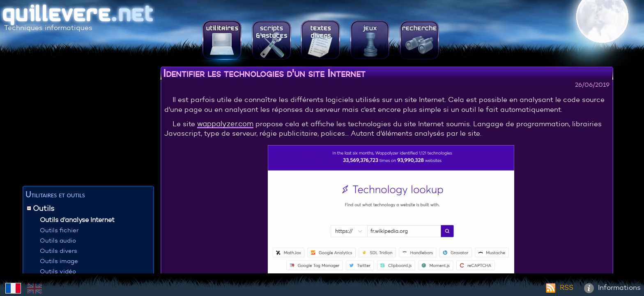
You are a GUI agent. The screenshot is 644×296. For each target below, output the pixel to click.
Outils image (59, 261)
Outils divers (59, 251)
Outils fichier (59, 230)
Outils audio (58, 240)
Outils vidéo (58, 271)
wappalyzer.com (225, 124)
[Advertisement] (88, 125)
